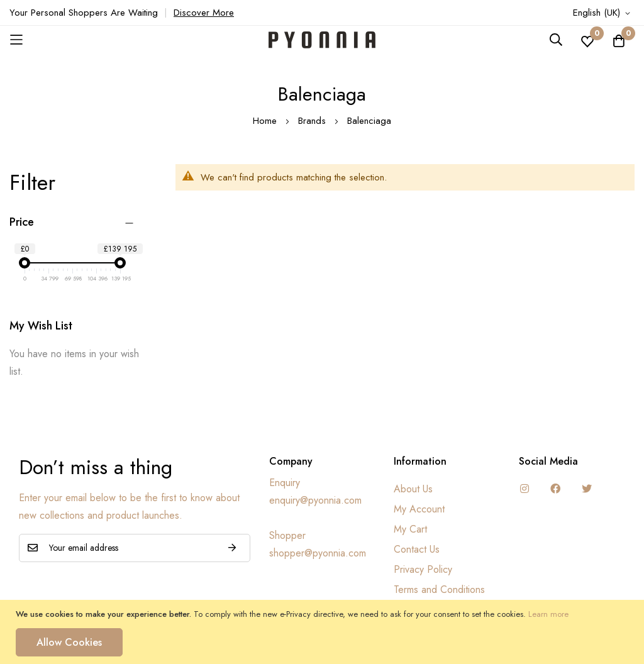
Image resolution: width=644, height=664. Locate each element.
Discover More (204, 13)
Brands (314, 121)
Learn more (548, 614)
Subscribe (232, 548)
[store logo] (322, 40)
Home (266, 121)
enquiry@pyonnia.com (315, 500)
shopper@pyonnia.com (318, 553)
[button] (604, 13)
